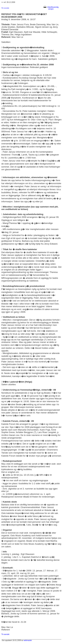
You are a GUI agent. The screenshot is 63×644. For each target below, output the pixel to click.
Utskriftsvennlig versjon (51, 8)
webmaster (28, 640)
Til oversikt (5, 8)
